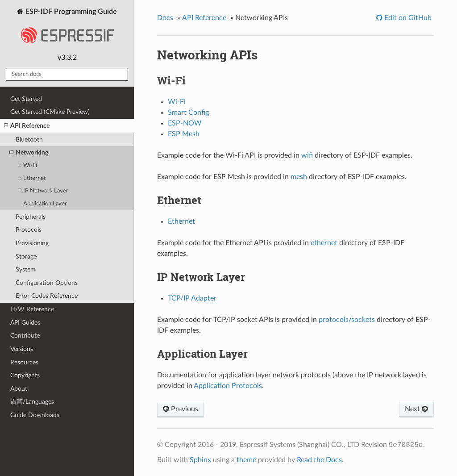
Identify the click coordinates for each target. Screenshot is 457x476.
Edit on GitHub (407, 18)
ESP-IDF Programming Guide (67, 29)
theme (246, 460)
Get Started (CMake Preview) (50, 112)
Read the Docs (319, 460)
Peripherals (31, 217)
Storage (26, 257)
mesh (299, 177)
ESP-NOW (185, 123)
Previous (181, 409)
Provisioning (32, 243)
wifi (307, 155)
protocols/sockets (347, 320)
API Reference (27, 126)
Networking (29, 153)
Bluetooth (29, 140)
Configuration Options (47, 283)
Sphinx (200, 460)
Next (416, 409)
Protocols (29, 230)
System (26, 269)
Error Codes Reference (47, 296)
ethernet (324, 243)
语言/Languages (32, 402)
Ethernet (32, 178)
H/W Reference (32, 309)
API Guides (25, 323)
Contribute (25, 336)
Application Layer (45, 204)
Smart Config (188, 113)
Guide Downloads (35, 415)
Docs (165, 18)
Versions (22, 349)
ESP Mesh (184, 134)
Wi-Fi (27, 165)
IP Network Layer (43, 191)
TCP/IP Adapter (192, 298)
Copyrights (25, 375)
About (19, 389)
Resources (24, 362)
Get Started (26, 99)
